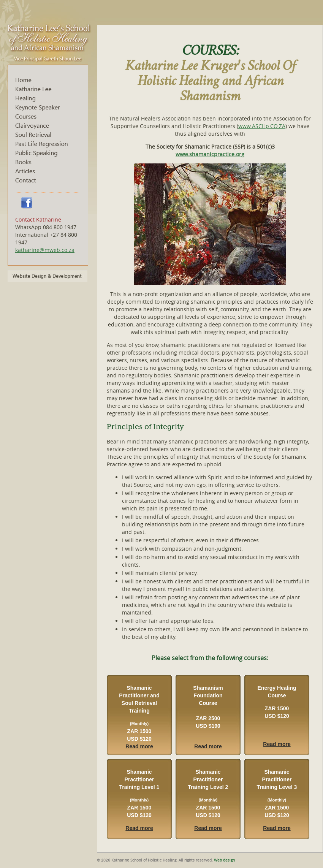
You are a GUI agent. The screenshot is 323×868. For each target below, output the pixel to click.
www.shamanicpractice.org (210, 154)
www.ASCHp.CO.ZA (262, 126)
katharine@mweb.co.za (45, 250)
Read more (139, 746)
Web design (224, 860)
